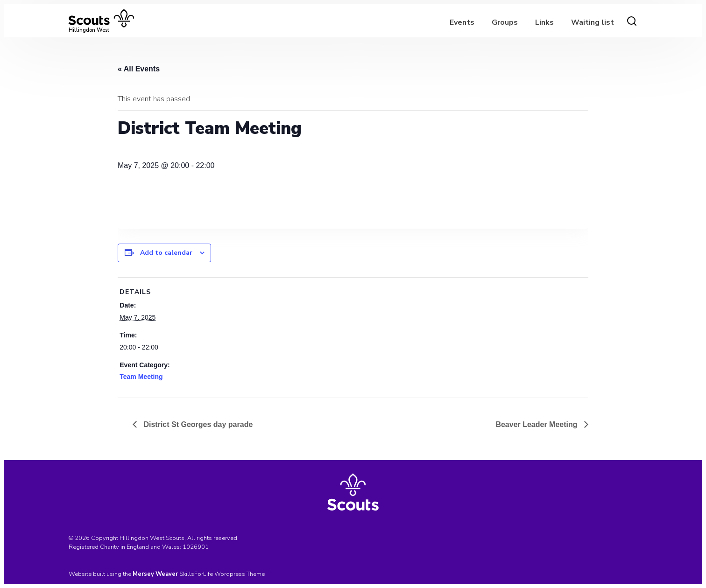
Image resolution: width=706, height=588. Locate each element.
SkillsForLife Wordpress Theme (222, 574)
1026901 (196, 547)
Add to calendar (166, 253)
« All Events (139, 69)
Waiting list (593, 22)
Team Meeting (141, 377)
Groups (505, 22)
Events (462, 22)
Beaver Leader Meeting (537, 424)
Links (544, 22)
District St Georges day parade (197, 424)
